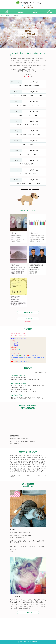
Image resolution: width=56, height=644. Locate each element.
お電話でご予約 (29, 642)
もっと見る (29, 613)
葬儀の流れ (21, 13)
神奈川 (12, 15)
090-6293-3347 (29, 312)
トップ (3, 15)
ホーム (7, 13)
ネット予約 (49, 13)
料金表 (35, 13)
